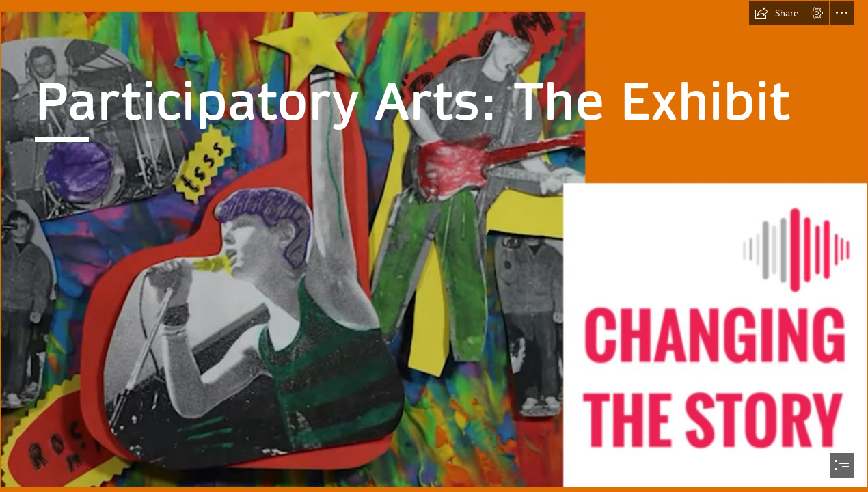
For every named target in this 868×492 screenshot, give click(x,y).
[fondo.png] (434, 244)
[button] (776, 13)
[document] (434, 246)
